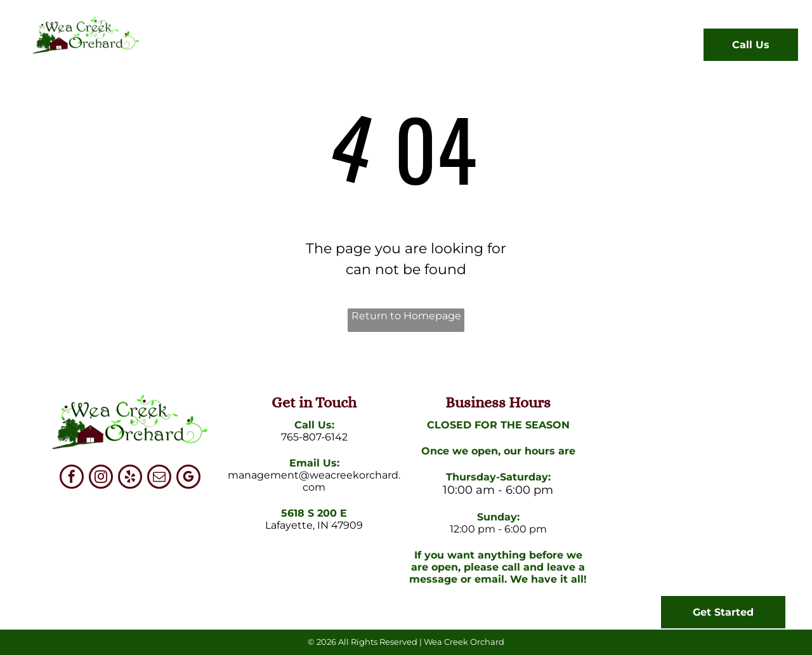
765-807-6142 (314, 437)
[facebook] (72, 478)
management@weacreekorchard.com (314, 481)
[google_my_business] (188, 478)
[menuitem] (200, 48)
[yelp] (130, 478)
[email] (159, 478)
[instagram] (101, 478)
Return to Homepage (406, 316)
